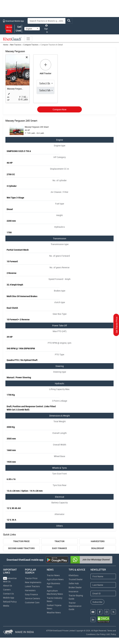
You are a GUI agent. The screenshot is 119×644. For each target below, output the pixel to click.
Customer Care (32, 602)
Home (6, 45)
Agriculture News (55, 579)
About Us (8, 586)
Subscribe (97, 602)
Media (6, 606)
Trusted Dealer (76, 579)
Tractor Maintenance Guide (75, 606)
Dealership (98, 548)
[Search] (47, 21)
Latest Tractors (32, 586)
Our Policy (101, 634)
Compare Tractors (31, 45)
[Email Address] (103, 593)
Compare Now (60, 109)
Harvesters (98, 541)
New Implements (33, 582)
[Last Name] (103, 585)
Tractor (59, 541)
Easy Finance (59, 548)
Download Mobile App (13, 21)
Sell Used (18, 29)
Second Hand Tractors (21, 548)
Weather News (54, 612)
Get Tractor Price (117, 325)
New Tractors (16, 45)
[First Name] (103, 576)
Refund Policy (10, 602)
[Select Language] (32, 29)
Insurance (73, 591)
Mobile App (9, 598)
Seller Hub (74, 583)
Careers (7, 590)
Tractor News (53, 575)
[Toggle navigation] (28, 39)
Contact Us (8, 594)
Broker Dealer (75, 587)
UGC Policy (111, 634)
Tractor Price (21, 541)
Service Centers (32, 598)
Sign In (46, 29)
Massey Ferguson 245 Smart (16, 89)
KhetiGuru (74, 575)
